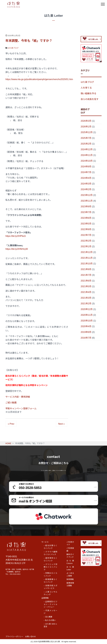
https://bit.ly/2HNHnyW (17, 249)
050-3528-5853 (15, 574)
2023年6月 (86, 218)
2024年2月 (86, 189)
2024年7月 (86, 172)
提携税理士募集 (70, 584)
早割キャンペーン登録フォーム (21, 409)
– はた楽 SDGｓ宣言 (50, 625)
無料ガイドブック (70, 556)
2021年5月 (86, 286)
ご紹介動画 (11, 403)
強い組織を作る (88, 93)
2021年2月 (86, 304)
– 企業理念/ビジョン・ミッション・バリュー (50, 604)
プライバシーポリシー (14, 637)
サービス (45, 542)
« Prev (11, 424)
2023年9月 (86, 207)
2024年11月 (87, 155)
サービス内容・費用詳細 (18, 397)
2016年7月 (86, 338)
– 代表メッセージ (50, 612)
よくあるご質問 (70, 574)
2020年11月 (87, 315)
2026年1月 (86, 127)
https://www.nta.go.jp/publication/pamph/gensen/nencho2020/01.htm (39, 79)
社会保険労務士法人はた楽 (49, 642)
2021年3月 (86, 298)
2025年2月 (86, 144)
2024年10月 (87, 161)
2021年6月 (86, 281)
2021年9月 (86, 269)
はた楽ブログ (13, 48)
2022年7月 (86, 235)
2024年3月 (86, 184)
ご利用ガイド (70, 543)
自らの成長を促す (90, 99)
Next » (61, 424)
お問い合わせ (31, 637)
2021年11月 (87, 258)
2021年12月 (87, 252)
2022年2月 (86, 241)
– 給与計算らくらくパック (50, 547)
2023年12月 (87, 195)
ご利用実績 (70, 549)
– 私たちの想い (50, 620)
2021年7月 (86, 275)
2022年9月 (86, 229)
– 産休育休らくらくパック (50, 559)
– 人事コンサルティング (50, 593)
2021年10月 (87, 264)
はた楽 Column (70, 562)
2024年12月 (87, 149)
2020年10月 (87, 321)
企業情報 (45, 598)
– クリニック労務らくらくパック (50, 567)
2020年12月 (87, 309)
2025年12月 (87, 132)
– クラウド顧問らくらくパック (50, 553)
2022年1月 (86, 246)
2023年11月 (87, 201)
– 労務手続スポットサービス (50, 587)
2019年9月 (86, 332)
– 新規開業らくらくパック (50, 581)
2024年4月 (86, 178)
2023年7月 (86, 212)
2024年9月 (86, 167)
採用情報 (70, 579)
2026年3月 (86, 121)
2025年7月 (86, 138)
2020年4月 (86, 326)
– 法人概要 (48, 617)
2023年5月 (86, 224)
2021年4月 (86, 292)
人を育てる (86, 88)
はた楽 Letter (70, 568)
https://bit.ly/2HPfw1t (16, 236)
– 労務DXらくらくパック (50, 574)
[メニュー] (103, 4)
